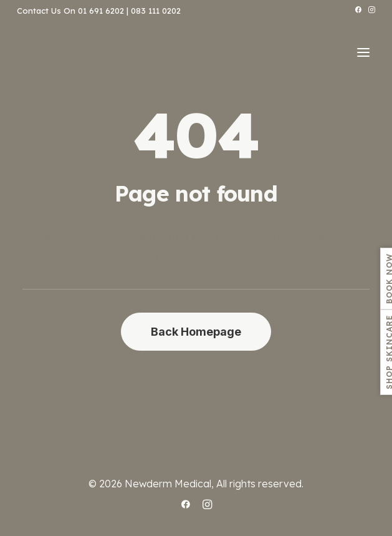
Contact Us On (46, 11)
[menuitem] (358, 10)
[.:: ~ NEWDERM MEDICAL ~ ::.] (88, 52)
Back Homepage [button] (196, 332)
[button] (358, 10)
